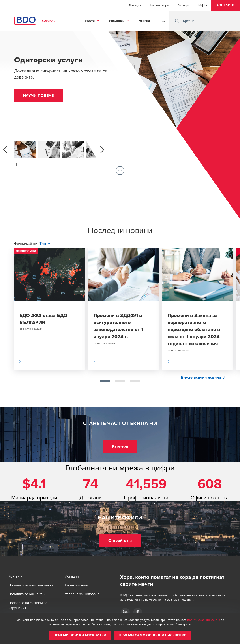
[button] (226, 5)
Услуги (90, 21)
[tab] (105, 381)
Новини (144, 21)
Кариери (183, 5)
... (163, 21)
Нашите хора (159, 5)
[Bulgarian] (200, 5)
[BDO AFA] (125, 612)
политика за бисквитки (204, 620)
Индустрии (117, 21)
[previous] (5, 150)
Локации (135, 5)
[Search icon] (177, 21)
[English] (206, 5)
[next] (102, 150)
